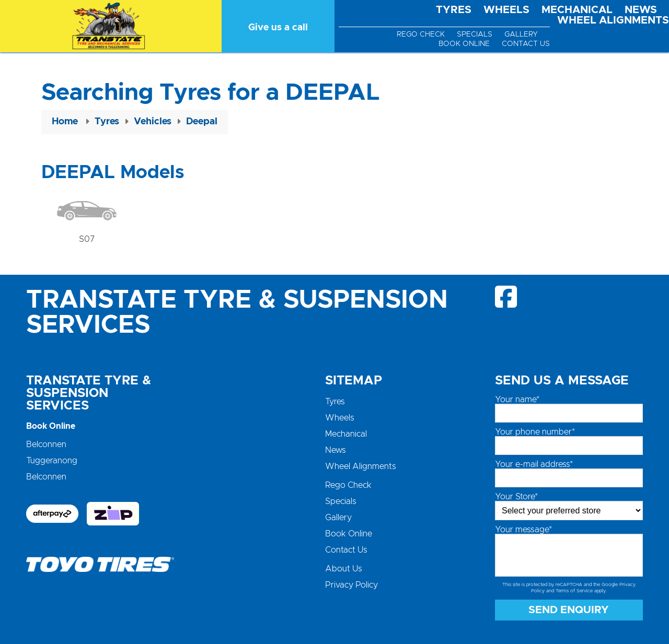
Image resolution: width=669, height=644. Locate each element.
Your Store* (516, 497)
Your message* (523, 530)
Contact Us (526, 44)
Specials (475, 34)
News (641, 10)
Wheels (506, 10)
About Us (344, 569)
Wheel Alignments (613, 20)
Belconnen (46, 444)
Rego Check (421, 34)
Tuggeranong (52, 461)
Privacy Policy (351, 585)
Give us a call (278, 28)
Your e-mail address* (534, 464)
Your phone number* (535, 432)
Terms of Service (574, 591)
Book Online (464, 44)
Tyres (454, 10)
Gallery (521, 34)
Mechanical (577, 10)
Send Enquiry (569, 610)
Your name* (517, 400)
